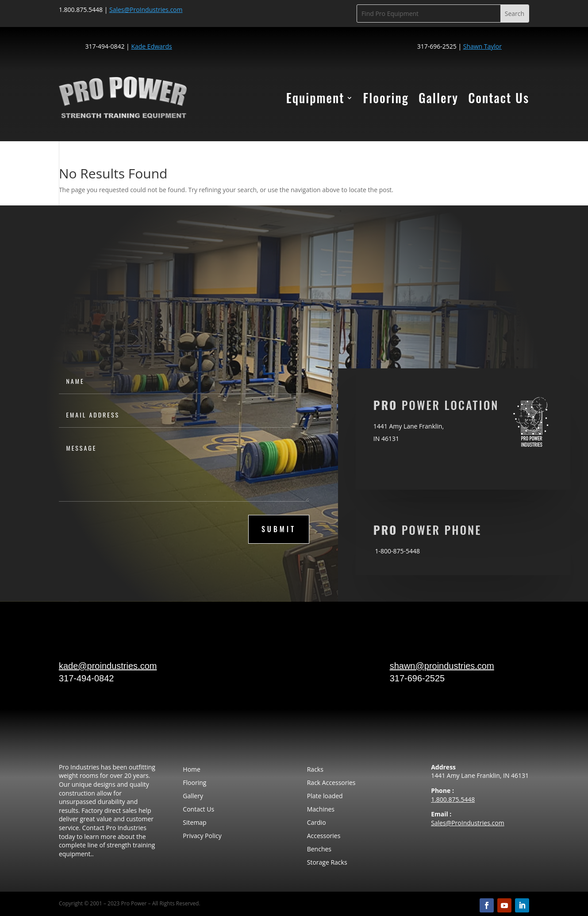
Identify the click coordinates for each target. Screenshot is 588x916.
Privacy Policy (202, 836)
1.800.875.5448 (453, 799)
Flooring (386, 98)
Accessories (324, 836)
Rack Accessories (331, 783)
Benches (319, 850)
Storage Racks (327, 863)
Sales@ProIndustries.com (468, 823)
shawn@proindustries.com (442, 666)
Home (192, 770)
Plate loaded (325, 796)
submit (279, 529)
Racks (315, 770)
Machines (321, 810)
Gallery (438, 98)
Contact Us (499, 98)
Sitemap (194, 823)
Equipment (315, 98)
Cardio (317, 823)
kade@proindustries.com (108, 666)
